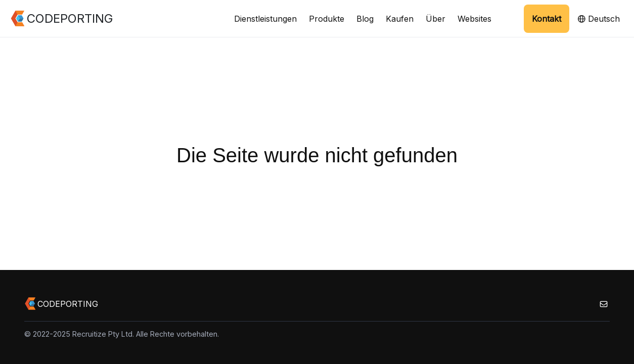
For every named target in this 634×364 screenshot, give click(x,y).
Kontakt (547, 19)
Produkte (327, 19)
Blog (365, 19)
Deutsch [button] (599, 19)
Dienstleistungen (265, 19)
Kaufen (400, 19)
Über (436, 19)
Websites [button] (474, 19)
